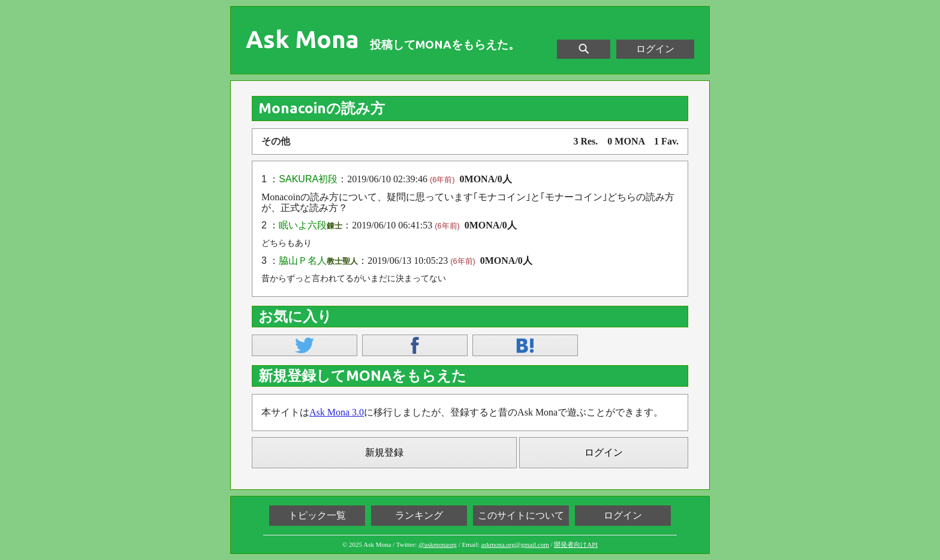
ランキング (419, 515)
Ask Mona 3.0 (337, 412)
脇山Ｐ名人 (303, 261)
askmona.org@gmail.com (515, 544)
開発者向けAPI (576, 544)
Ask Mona (302, 40)
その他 (276, 141)
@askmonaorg (438, 544)
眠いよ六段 (303, 225)
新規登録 (384, 452)
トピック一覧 (317, 515)
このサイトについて (521, 515)
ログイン (655, 49)
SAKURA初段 (308, 179)
